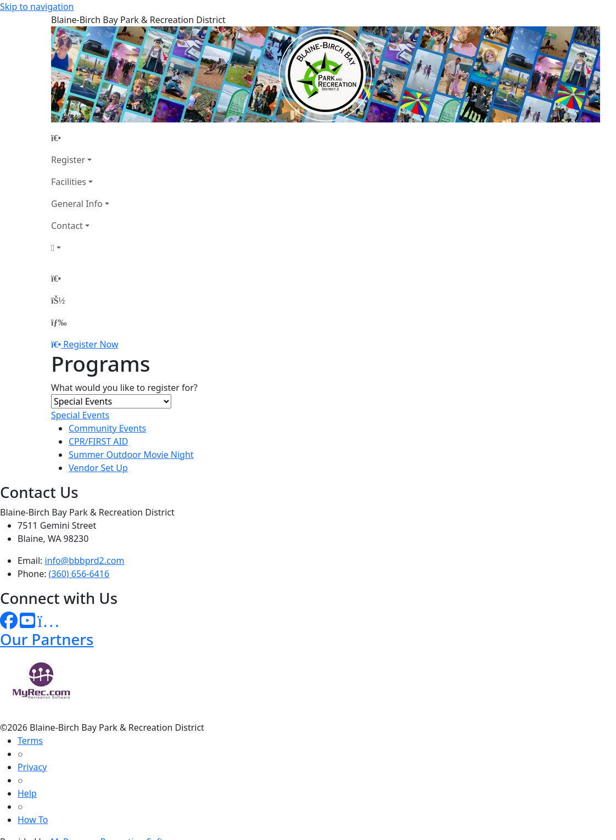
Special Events (80, 415)
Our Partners (47, 639)
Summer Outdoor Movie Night (131, 455)
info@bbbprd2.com (85, 561)
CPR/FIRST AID (99, 441)
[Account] (80, 248)
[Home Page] (80, 138)
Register (68, 160)
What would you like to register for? (124, 388)
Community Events (107, 428)
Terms (30, 741)
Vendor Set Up (98, 468)
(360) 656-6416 (79, 574)
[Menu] (59, 322)
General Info (77, 204)
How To (33, 820)
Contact (67, 226)
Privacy (32, 767)
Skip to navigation (37, 7)
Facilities (69, 182)
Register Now (91, 344)
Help (27, 793)
